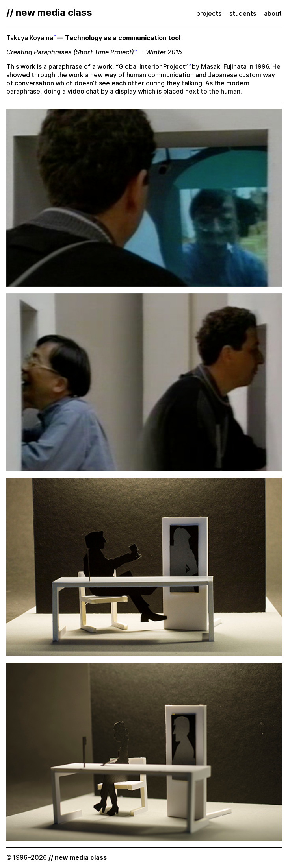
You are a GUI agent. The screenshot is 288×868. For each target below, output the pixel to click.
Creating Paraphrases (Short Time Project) (70, 52)
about (273, 14)
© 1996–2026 (57, 858)
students (243, 14)
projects (209, 14)
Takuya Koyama (30, 38)
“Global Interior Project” (152, 67)
